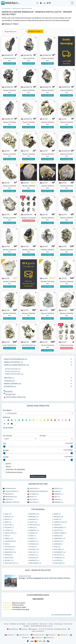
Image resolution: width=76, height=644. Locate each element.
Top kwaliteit (10, 394)
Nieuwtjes (8, 392)
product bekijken (10, 63)
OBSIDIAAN (58, 544)
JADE (7, 536)
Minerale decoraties (13, 362)
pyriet (44, 119)
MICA (7, 544)
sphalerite (8, 55)
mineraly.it (51, 635)
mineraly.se (49, 637)
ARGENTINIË (34, 488)
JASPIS (32, 536)
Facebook (23, 629)
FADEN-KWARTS (60, 527)
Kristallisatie (27, 8)
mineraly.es (63, 635)
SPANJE (58, 491)
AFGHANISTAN (11, 488)
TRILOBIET (9, 560)
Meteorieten (10, 386)
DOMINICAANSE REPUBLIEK (39, 491)
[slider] (4, 446)
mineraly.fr (10, 635)
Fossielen (9, 381)
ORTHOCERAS (10, 547)
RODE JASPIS (59, 549)
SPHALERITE (34, 558)
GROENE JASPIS (11, 533)
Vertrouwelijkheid (33, 624)
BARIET (8, 522)
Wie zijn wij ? (44, 624)
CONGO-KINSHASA (12, 491)
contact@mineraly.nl (60, 629)
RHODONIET (34, 549)
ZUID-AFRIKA (34, 502)
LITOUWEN (34, 494)
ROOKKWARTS (10, 552)
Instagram (33, 629)
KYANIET (33, 538)
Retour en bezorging (56, 624)
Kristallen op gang (13, 369)
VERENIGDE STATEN (12, 502)
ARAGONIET (34, 519)
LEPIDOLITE (34, 541)
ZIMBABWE (59, 502)
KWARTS (9, 538)
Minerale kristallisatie (14, 374)
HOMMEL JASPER (60, 533)
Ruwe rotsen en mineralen (16, 359)
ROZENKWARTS (60, 552)
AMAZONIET (34, 514)
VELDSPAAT (58, 560)
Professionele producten (15, 397)
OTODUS (33, 547)
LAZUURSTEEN (10, 541)
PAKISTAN (9, 499)
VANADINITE (34, 560)
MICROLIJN (34, 544)
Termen (6, 624)
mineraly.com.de (37, 635)
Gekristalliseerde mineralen (17, 365)
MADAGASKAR (11, 497)
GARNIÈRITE (34, 530)
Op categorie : (7, 410)
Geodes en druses (12, 371)
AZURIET (58, 519)
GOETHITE (58, 530)
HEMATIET (33, 533)
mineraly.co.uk (23, 635)
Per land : (43, 436)
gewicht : (6, 450)
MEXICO (33, 497)
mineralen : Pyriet (35, 31)
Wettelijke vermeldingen (18, 624)
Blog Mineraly (13, 629)
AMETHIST (9, 517)
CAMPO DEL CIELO (60, 522)
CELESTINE (9, 525)
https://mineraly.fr (38, 631)
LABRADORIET (60, 538)
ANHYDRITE (58, 517)
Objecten (9, 378)
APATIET (8, 519)
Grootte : (6, 457)
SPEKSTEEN (9, 558)
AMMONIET (34, 517)
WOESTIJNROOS (35, 563)
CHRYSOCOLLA (35, 525)
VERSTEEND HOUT (11, 563)
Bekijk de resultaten (38, 476)
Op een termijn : (8, 428)
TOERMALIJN (59, 558)
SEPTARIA (9, 555)
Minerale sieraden (13, 384)
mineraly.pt (37, 637)
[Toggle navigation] (72, 3)
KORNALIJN (58, 536)
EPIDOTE (33, 527)
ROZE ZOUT (34, 552)
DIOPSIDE (58, 525)
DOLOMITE (9, 527)
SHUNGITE (34, 555)
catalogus (7, 8)
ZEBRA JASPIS (59, 563)
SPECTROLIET (59, 555)
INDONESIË (9, 494)
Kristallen (16, 8)
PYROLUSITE (10, 549)
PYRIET (57, 547)
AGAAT (8, 514)
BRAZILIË (58, 488)
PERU (57, 497)
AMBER (57, 514)
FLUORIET (9, 530)
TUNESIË (58, 499)
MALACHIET (59, 541)
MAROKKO (59, 494)
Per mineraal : (8, 436)
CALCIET (33, 522)
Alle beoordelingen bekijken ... (62, 615)
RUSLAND (34, 499)
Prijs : (5, 444)
